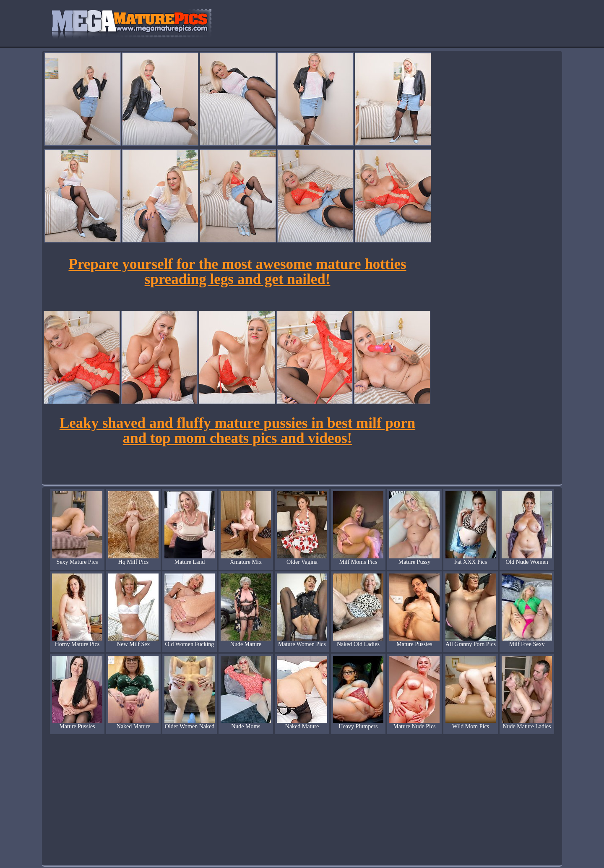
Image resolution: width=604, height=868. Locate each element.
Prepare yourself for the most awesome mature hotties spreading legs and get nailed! (237, 272)
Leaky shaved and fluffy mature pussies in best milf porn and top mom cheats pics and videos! (237, 431)
